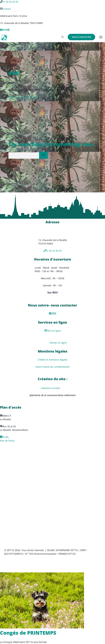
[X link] (8, 30)
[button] (63, 37)
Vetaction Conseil (50, 388)
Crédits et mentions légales (53, 360)
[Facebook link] (1, 30)
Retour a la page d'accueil (23, 97)
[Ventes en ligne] (6, 30)
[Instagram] (52, 314)
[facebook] (50, 314)
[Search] (43, 155)
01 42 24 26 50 (10, 2)
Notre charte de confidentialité (52, 367)
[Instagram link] (4, 30)
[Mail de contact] (55, 314)
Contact (7, 9)
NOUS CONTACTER (81, 37)
